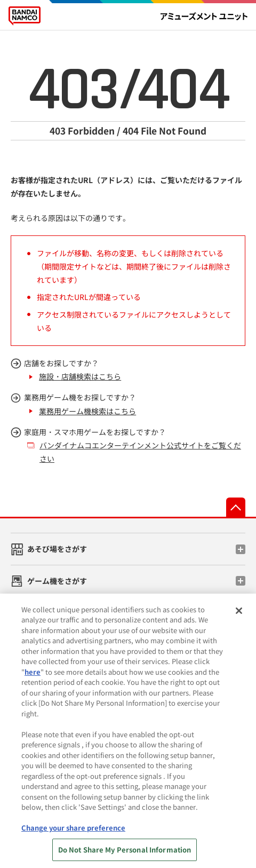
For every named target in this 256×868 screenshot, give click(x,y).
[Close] (239, 617)
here (33, 678)
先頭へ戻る (236, 507)
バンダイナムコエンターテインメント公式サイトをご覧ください (140, 452)
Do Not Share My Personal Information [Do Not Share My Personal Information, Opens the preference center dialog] (125, 855)
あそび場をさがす (57, 549)
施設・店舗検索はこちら (80, 376)
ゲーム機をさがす (57, 581)
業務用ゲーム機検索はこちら (87, 411)
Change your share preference (73, 834)
